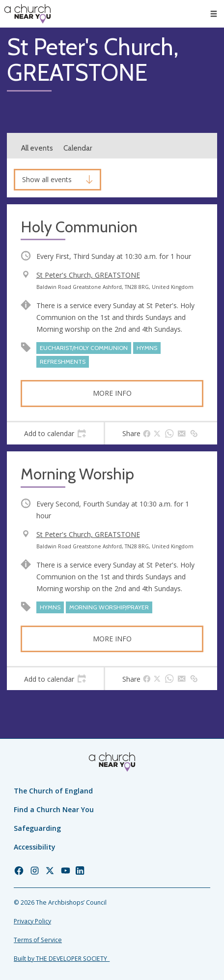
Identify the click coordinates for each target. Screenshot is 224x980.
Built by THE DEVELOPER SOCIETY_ (62, 959)
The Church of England (53, 791)
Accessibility (35, 847)
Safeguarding (37, 828)
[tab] (55, 434)
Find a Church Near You (54, 809)
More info (112, 393)
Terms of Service (38, 940)
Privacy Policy (32, 921)
